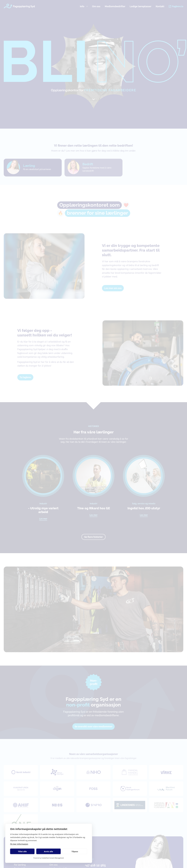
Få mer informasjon (19, 844)
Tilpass (75, 851)
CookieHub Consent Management (53, 858)
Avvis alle (48, 851)
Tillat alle (22, 851)
